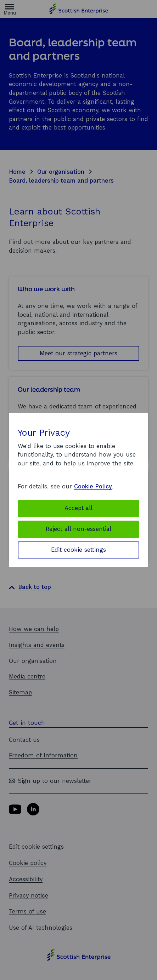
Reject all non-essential (78, 529)
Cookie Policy (93, 486)
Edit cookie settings (78, 550)
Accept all (78, 508)
